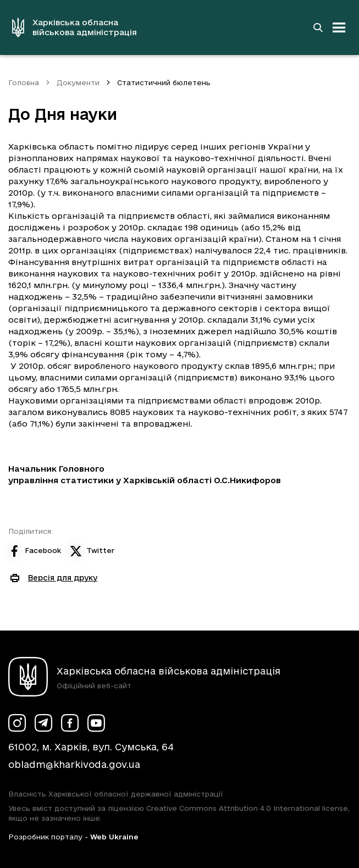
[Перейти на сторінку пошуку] (318, 27)
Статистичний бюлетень (164, 82)
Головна (24, 82)
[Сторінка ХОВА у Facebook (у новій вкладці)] (70, 723)
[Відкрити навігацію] (339, 27)
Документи (78, 82)
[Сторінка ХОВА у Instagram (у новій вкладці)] (17, 723)
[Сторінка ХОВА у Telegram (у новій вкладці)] (43, 723)
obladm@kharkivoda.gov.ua (74, 764)
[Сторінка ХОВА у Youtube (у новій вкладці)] (96, 723)
